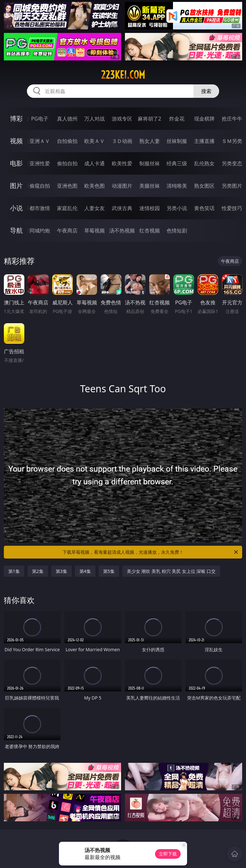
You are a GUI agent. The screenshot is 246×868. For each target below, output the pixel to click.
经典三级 (177, 163)
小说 (16, 208)
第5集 (109, 571)
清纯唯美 (177, 186)
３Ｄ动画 (122, 141)
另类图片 (232, 186)
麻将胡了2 (149, 119)
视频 (16, 141)
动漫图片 (122, 186)
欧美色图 (94, 186)
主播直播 (204, 141)
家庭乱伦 (67, 208)
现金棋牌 (204, 119)
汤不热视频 (122, 231)
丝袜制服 (177, 141)
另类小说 (177, 208)
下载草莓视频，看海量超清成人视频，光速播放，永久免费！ (151, 552)
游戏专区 (122, 119)
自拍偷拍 (67, 141)
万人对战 (94, 119)
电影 (16, 163)
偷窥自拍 (40, 186)
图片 (16, 186)
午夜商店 (67, 231)
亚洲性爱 (40, 163)
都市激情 (40, 208)
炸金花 (177, 119)
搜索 (206, 91)
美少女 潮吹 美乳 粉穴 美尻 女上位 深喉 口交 (171, 571)
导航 (16, 230)
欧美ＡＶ (94, 141)
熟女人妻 (150, 141)
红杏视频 (150, 231)
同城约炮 (40, 231)
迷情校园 (150, 208)
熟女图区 (204, 186)
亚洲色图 (67, 186)
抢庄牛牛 (232, 119)
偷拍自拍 (67, 163)
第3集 (61, 571)
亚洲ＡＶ (40, 141)
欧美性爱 (122, 163)
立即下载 (168, 854)
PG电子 (40, 119)
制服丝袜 (150, 163)
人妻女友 (94, 208)
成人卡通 (94, 163)
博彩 (16, 118)
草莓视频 (94, 231)
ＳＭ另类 (232, 141)
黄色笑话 (204, 208)
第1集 (14, 571)
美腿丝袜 (150, 186)
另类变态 (232, 163)
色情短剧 (177, 231)
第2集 (38, 571)
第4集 (85, 571)
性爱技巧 (232, 208)
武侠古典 (122, 208)
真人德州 (67, 119)
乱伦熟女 (204, 163)
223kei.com (123, 75)
